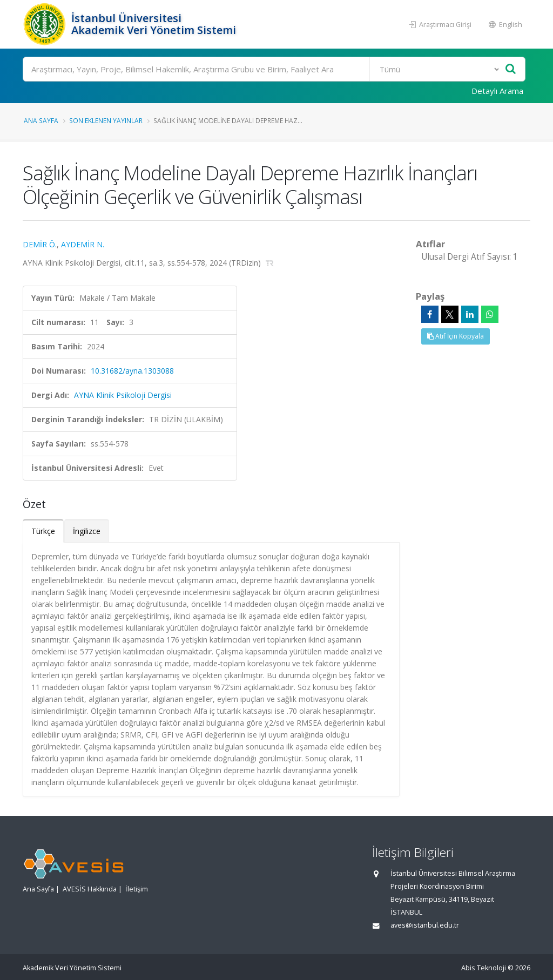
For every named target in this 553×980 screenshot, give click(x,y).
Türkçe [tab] (43, 531)
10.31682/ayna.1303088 (132, 371)
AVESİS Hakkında (90, 889)
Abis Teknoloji (484, 968)
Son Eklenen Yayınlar (106, 120)
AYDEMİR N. (83, 244)
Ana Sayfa (41, 120)
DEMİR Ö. (40, 244)
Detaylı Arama (497, 91)
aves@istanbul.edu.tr (425, 925)
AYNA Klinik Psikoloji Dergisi (123, 395)
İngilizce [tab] (87, 531)
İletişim (137, 889)
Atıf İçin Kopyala (456, 336)
